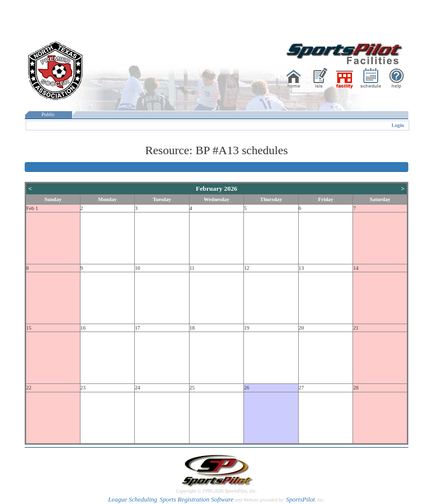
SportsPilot (300, 499)
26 (247, 388)
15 (29, 328)
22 (29, 388)
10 (138, 268)
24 (138, 388)
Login (398, 125)
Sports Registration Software (197, 499)
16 (83, 328)
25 (192, 388)
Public (48, 114)
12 (247, 268)
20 (301, 328)
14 (356, 268)
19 (247, 328)
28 (356, 388)
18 (192, 328)
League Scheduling (133, 499)
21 (356, 328)
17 (138, 328)
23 (83, 388)
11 (192, 268)
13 (301, 268)
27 (301, 388)
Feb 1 (32, 208)
